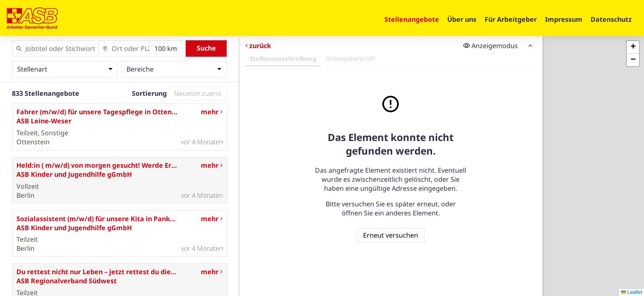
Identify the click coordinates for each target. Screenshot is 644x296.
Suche (206, 48)
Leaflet (631, 292)
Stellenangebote (412, 19)
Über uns (462, 19)
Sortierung (149, 93)
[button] (633, 47)
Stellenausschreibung (283, 58)
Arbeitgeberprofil (351, 58)
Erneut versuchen (391, 235)
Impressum (564, 19)
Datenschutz (611, 19)
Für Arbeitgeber (511, 19)
